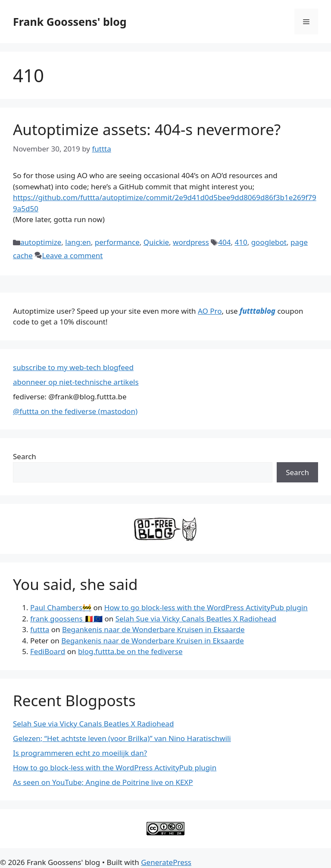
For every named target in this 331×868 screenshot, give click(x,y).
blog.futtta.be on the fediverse (130, 651)
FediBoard (48, 651)
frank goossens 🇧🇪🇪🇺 (66, 619)
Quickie (156, 242)
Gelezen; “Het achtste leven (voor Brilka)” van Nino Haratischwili (122, 738)
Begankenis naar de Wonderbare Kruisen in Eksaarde (153, 629)
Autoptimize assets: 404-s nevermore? (147, 129)
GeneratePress (166, 862)
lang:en (78, 242)
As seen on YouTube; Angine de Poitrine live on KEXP (103, 782)
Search (25, 456)
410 (241, 242)
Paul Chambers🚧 (61, 607)
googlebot (269, 242)
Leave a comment (72, 255)
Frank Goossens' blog (70, 22)
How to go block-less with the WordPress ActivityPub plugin (206, 607)
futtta (40, 629)
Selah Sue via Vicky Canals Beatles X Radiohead (196, 619)
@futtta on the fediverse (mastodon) (75, 411)
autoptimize (41, 242)
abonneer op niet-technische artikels (76, 382)
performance (117, 242)
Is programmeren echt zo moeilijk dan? (80, 753)
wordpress (191, 242)
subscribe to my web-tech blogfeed (73, 367)
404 (224, 242)
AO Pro (210, 311)
